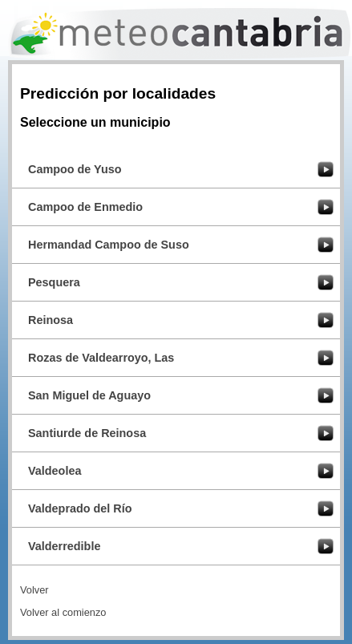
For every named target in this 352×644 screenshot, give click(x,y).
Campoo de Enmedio (85, 207)
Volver (34, 590)
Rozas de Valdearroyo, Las (101, 358)
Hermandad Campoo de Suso (109, 245)
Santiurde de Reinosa (87, 433)
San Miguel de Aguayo (89, 395)
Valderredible (64, 546)
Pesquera (54, 282)
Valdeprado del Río (80, 508)
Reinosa (51, 320)
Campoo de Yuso (75, 169)
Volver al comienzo (63, 612)
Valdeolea (55, 471)
